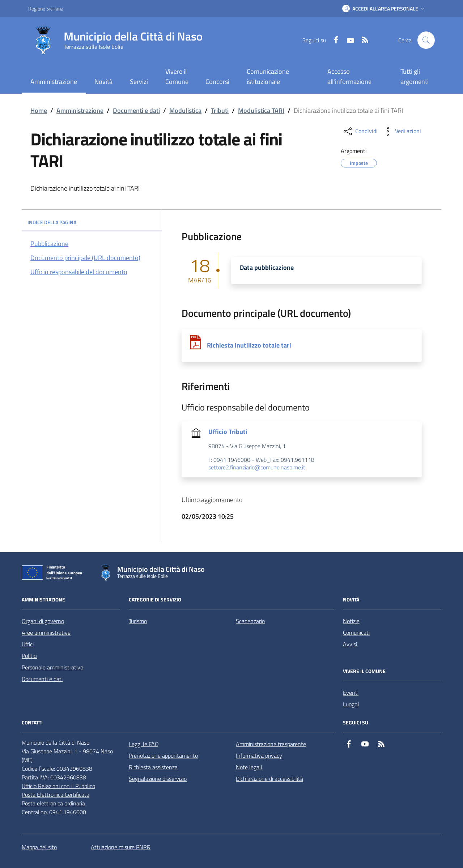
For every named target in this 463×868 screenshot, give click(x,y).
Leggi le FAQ (144, 744)
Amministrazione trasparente (271, 744)
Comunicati (356, 633)
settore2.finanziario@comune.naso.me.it (257, 468)
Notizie (351, 621)
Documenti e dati (136, 110)
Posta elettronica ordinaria (53, 803)
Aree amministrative (46, 633)
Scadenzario (250, 621)
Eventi (351, 693)
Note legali (249, 767)
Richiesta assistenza (153, 767)
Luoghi (351, 704)
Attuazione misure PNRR (121, 847)
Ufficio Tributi (228, 432)
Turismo (138, 621)
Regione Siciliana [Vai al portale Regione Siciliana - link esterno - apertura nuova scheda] (46, 8)
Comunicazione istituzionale (268, 76)
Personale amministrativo (52, 667)
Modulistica (185, 110)
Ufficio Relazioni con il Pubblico (58, 786)
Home (39, 110)
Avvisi (350, 644)
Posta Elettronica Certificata (56, 795)
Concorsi (217, 82)
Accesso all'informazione (349, 76)
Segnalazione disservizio (158, 779)
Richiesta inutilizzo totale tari (249, 345)
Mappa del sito (39, 847)
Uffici (28, 644)
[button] (384, 9)
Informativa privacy (259, 756)
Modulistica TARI (261, 110)
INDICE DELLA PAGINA (92, 222)
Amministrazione (80, 110)
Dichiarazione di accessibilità (269, 779)
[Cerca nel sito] (426, 40)
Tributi (220, 110)
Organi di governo (43, 621)
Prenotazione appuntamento (163, 756)
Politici (29, 656)
